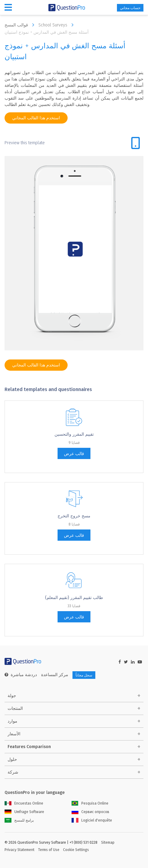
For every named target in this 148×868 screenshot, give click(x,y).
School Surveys (57, 25)
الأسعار (14, 734)
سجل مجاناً (84, 675)
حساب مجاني (130, 8)
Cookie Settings (76, 850)
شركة (13, 772)
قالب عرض (74, 454)
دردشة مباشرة (24, 675)
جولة (12, 696)
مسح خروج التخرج (74, 516)
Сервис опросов (90, 812)
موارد (12, 721)
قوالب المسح (21, 25)
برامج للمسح (19, 820)
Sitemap (108, 842)
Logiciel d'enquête (92, 820)
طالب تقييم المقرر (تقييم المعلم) (74, 598)
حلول (12, 759)
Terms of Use (49, 850)
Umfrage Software (24, 812)
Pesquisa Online (90, 803)
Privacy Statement (19, 850)
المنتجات (15, 708)
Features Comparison (29, 747)
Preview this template (25, 143)
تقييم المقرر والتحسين (74, 434)
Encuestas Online (24, 803)
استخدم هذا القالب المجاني (36, 118)
